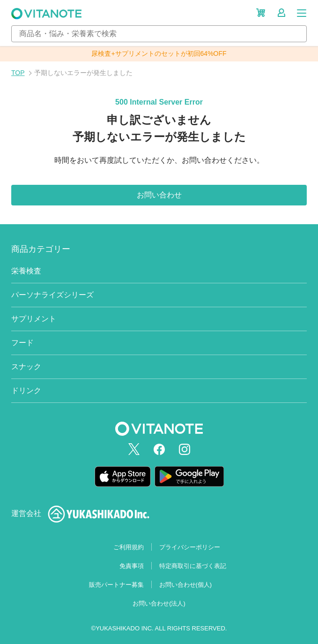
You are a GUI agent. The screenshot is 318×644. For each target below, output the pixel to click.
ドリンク (26, 390)
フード (22, 343)
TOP (18, 73)
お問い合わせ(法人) (159, 603)
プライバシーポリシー (190, 547)
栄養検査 (26, 271)
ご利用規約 (129, 547)
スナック (26, 367)
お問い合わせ (159, 195)
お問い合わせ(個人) (186, 585)
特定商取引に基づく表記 (193, 566)
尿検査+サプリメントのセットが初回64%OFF (159, 53)
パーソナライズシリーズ (52, 295)
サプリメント (34, 319)
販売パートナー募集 (116, 585)
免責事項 (132, 566)
